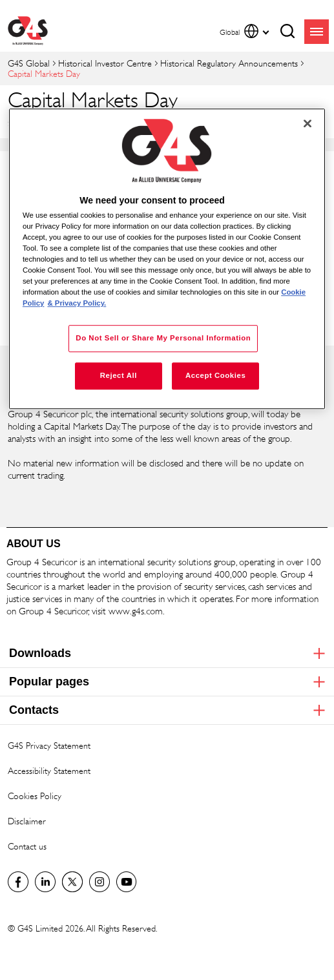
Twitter (72, 882)
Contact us (27, 846)
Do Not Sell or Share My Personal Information (163, 339)
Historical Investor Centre (105, 63)
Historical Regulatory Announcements (229, 63)
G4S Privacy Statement (49, 745)
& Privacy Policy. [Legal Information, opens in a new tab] (77, 304)
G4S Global (29, 63)
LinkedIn (45, 882)
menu (317, 32)
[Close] (308, 123)
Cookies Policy (35, 796)
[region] (167, 259)
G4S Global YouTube (127, 882)
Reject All (119, 376)
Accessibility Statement (49, 770)
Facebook (18, 882)
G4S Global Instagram (99, 882)
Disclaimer (27, 821)
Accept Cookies (215, 376)
